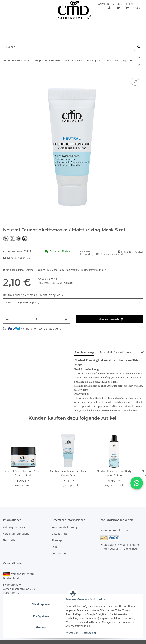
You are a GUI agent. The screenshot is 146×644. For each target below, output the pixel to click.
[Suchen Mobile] (69, 47)
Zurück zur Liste (12, 60)
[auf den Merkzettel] (135, 82)
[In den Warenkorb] (110, 319)
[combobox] (73, 302)
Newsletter (10, 540)
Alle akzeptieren (41, 604)
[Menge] (36, 319)
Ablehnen (41, 627)
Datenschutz (89, 633)
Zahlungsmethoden (15, 527)
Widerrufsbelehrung (64, 527)
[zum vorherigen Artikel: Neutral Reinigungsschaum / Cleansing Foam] (139, 57)
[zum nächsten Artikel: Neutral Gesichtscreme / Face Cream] (139, 65)
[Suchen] (139, 47)
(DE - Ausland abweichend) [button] (109, 254)
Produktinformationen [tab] (115, 352)
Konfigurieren (41, 617)
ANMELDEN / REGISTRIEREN (115, 4)
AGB (54, 547)
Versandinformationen (17, 534)
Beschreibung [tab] (84, 352)
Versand (68, 283)
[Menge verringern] (7, 319)
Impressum (72, 633)
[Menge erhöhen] (66, 319)
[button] (109, 8)
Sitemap (57, 540)
